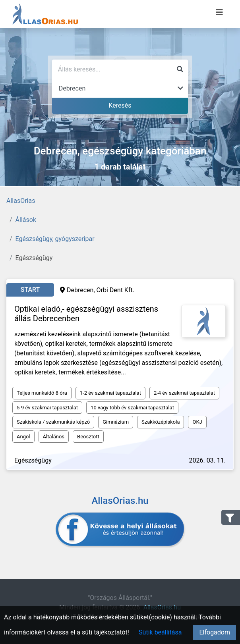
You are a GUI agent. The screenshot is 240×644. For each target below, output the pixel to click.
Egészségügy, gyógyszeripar (55, 239)
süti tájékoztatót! (105, 632)
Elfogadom (215, 632)
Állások (26, 220)
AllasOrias (21, 201)
